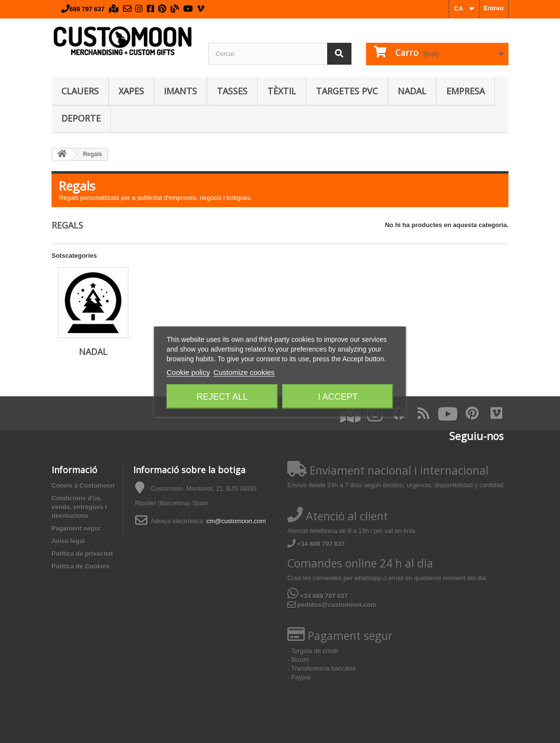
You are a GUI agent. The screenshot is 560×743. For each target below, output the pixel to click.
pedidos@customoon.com (332, 605)
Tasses (232, 91)
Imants (180, 91)
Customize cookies (244, 372)
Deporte (81, 118)
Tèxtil (282, 91)
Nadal (412, 91)
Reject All (222, 397)
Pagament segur (76, 528)
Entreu (494, 8)
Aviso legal (68, 541)
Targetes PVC (347, 91)
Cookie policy (188, 372)
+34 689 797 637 (316, 544)
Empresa (465, 91)
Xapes (131, 91)
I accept (338, 397)
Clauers (80, 91)
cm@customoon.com (236, 521)
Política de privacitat (82, 554)
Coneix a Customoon (83, 486)
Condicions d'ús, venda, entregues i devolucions (79, 507)
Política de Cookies (80, 566)
